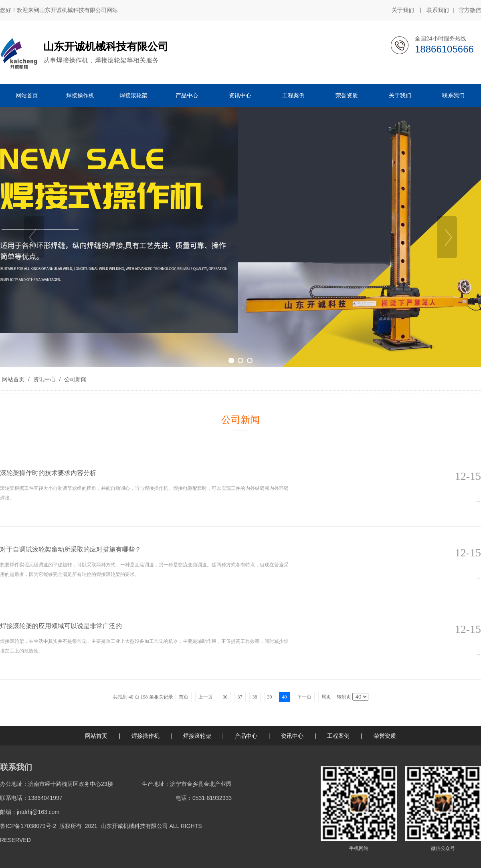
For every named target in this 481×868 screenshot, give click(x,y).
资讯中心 (44, 379)
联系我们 (438, 10)
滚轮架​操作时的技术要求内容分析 (48, 473)
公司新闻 (75, 379)
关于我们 (403, 10)
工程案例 (338, 736)
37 (240, 697)
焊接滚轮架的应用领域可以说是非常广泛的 (61, 626)
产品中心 (246, 736)
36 (225, 697)
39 (270, 697)
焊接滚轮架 (197, 736)
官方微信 (470, 10)
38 (255, 697)
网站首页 (13, 379)
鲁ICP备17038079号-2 (28, 826)
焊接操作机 (146, 736)
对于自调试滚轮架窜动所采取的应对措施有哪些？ (71, 549)
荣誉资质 (385, 736)
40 (285, 697)
